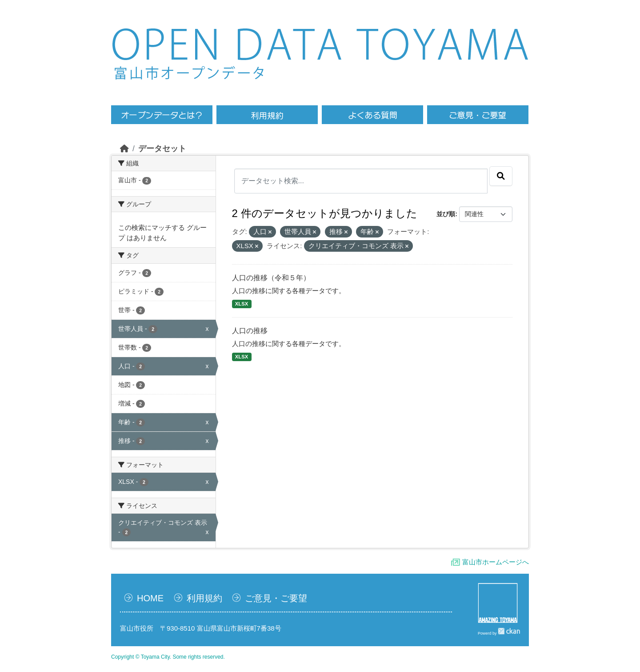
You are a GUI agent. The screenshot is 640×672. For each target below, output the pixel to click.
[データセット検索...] (361, 181)
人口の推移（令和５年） (271, 278)
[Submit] (501, 176)
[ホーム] (124, 149)
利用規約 (204, 598)
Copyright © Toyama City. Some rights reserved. (168, 657)
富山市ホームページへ (496, 562)
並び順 (446, 214)
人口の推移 (250, 331)
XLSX (242, 304)
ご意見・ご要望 (276, 598)
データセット (162, 149)
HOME (150, 598)
